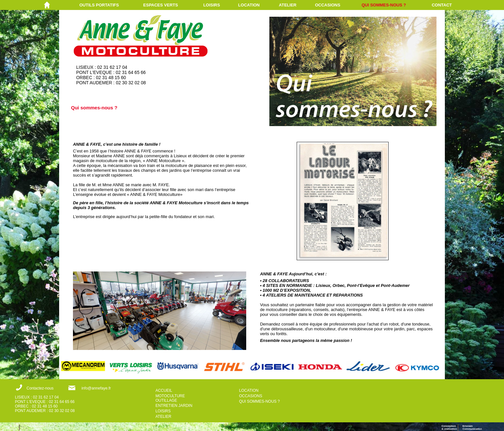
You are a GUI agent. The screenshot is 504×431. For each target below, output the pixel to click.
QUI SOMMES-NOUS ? (384, 5)
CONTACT (442, 5)
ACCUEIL (164, 390)
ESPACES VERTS (161, 5)
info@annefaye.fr (96, 388)
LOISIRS (212, 5)
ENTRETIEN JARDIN (174, 406)
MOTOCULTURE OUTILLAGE (170, 398)
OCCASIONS (328, 5)
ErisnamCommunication (472, 427)
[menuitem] (111, 5)
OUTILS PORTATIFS (99, 5)
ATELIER (288, 5)
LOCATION (249, 5)
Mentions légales (38, 427)
